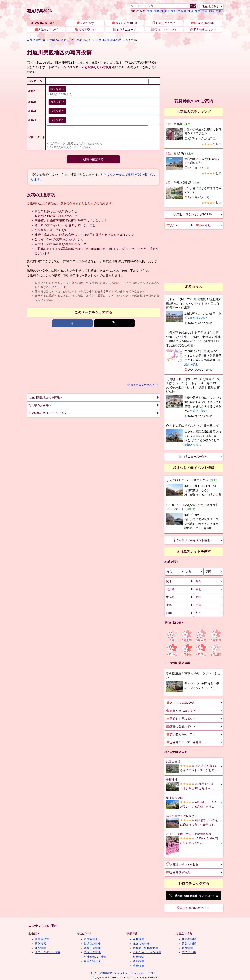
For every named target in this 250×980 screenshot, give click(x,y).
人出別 (173, 225)
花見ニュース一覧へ (193, 456)
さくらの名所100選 (181, 702)
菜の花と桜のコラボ (181, 734)
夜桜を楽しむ (85, 29)
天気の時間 (189, 944)
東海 (198, 11)
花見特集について (203, 29)
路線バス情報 (92, 948)
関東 (150, 11)
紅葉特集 (138, 957)
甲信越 (182, 11)
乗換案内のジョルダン (114, 973)
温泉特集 (138, 966)
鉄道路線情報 (92, 944)
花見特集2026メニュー (46, 23)
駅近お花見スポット (181, 718)
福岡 (208, 572)
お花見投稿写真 (203, 23)
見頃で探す (85, 23)
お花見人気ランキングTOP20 (193, 214)
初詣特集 (138, 961)
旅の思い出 (189, 952)
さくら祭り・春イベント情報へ (193, 540)
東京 (169, 572)
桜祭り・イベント (164, 29)
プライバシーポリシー (145, 973)
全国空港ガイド (94, 961)
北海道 (165, 11)
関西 (157, 11)
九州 (219, 11)
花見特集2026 (39, 11)
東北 (174, 11)
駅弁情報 (187, 948)
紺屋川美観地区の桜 (108, 40)
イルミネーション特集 (147, 952)
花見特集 (138, 939)
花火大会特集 (141, 944)
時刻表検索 (42, 939)
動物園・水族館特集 (146, 948)
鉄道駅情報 (91, 939)
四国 (212, 11)
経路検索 (40, 944)
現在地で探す (211, 6)
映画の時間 (189, 939)
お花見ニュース (125, 29)
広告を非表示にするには (143, 385)
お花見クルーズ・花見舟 (184, 742)
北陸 (191, 11)
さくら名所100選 (125, 23)
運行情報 (40, 948)
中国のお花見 (58, 40)
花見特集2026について (193, 908)
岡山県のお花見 (81, 40)
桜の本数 (203, 225)
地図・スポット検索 (48, 952)
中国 (205, 11)
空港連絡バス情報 (95, 957)
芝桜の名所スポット (181, 726)
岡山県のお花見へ (40, 405)
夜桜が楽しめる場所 (181, 711)
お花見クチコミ (164, 23)
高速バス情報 (92, 952)
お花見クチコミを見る (182, 864)
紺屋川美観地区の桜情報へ (46, 397)
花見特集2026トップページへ (47, 413)
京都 (189, 572)
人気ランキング (46, 29)
